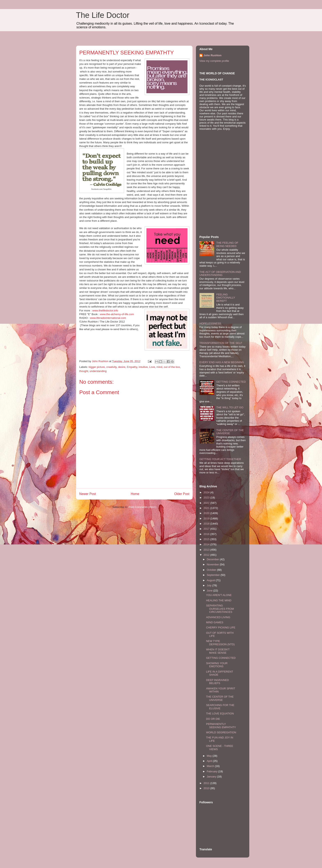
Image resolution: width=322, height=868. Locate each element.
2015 (207, 539)
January (212, 777)
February (213, 771)
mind (159, 367)
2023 (207, 498)
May (210, 756)
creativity (112, 367)
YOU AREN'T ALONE (219, 595)
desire (122, 367)
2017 (207, 529)
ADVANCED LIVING (218, 617)
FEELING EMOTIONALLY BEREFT (226, 298)
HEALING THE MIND (219, 600)
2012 (207, 555)
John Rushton (212, 55)
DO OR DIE (213, 719)
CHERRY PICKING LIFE (221, 627)
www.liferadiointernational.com (108, 318)
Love (152, 367)
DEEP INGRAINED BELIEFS (217, 682)
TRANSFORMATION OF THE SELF (221, 343)
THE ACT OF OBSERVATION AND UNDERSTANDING (220, 274)
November (213, 564)
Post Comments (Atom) (142, 507)
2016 (207, 534)
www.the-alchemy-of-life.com (117, 314)
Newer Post (88, 494)
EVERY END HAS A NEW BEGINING (222, 362)
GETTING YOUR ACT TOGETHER (220, 459)
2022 (207, 503)
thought (84, 371)
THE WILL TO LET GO (230, 407)
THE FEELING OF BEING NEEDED (227, 244)
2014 (207, 544)
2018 (207, 524)
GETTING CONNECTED (231, 382)
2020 (207, 513)
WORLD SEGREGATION (221, 732)
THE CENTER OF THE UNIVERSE (220, 698)
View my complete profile (214, 61)
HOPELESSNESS (210, 323)
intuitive (143, 367)
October (212, 570)
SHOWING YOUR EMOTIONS (217, 665)
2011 (207, 783)
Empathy (132, 367)
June (210, 591)
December (213, 559)
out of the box (172, 367)
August (211, 580)
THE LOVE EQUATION (220, 714)
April (210, 761)
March (211, 766)
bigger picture (97, 367)
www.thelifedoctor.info (105, 311)
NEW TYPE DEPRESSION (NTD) (220, 643)
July (210, 585)
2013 (207, 550)
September (214, 575)
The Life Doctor (103, 15)
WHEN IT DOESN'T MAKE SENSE (218, 651)
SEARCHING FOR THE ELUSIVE (220, 707)
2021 (207, 508)
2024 (207, 492)
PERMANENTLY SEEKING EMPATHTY (221, 726)
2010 (207, 788)
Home (135, 494)
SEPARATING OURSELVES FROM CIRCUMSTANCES (220, 609)
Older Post (182, 494)
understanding (98, 371)
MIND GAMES (215, 622)
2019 (207, 518)
